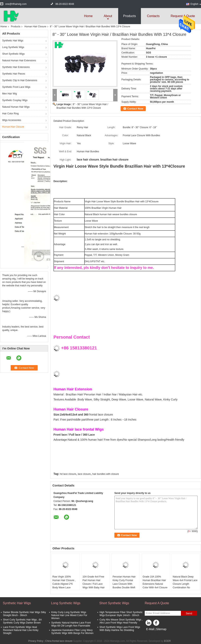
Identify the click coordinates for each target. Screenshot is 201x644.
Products (130, 16)
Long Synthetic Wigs (13, 47)
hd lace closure (68, 474)
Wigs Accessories (12, 120)
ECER (167, 641)
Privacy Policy (36, 641)
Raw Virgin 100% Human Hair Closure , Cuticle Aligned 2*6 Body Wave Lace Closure (64, 584)
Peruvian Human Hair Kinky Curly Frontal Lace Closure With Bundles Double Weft (124, 582)
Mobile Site (152, 634)
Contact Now (135, 109)
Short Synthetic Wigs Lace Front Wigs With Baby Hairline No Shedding (120, 629)
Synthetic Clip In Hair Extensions (20, 80)
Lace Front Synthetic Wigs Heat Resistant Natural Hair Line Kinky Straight (21, 630)
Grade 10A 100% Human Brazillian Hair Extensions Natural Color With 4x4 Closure (155, 582)
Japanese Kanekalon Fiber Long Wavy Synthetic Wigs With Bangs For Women (72, 632)
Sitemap (161, 629)
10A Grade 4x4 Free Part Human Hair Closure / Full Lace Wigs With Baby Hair (93, 582)
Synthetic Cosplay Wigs (15, 100)
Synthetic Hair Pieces (14, 74)
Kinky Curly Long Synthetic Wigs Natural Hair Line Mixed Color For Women (69, 615)
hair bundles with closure (106, 474)
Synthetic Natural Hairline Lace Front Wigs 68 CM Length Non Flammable (71, 624)
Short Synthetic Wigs (13, 54)
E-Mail (150, 629)
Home (88, 16)
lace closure (84, 474)
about (108, 16)
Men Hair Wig (10, 94)
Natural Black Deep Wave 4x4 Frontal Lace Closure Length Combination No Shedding (185, 584)
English (196, 4)
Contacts (153, 16)
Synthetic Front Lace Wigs (16, 87)
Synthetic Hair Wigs (13, 41)
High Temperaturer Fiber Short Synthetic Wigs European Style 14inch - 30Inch (121, 614)
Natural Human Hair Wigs (16, 107)
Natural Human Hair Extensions (19, 60)
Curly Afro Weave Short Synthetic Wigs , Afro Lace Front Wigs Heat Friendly (121, 621)
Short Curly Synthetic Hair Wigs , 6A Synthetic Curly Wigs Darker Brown (22, 621)
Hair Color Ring (10, 114)
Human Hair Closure (35, 27)
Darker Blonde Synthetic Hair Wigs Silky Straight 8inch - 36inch (24, 614)
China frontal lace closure (59, 641)
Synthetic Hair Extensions (16, 67)
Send (189, 613)
